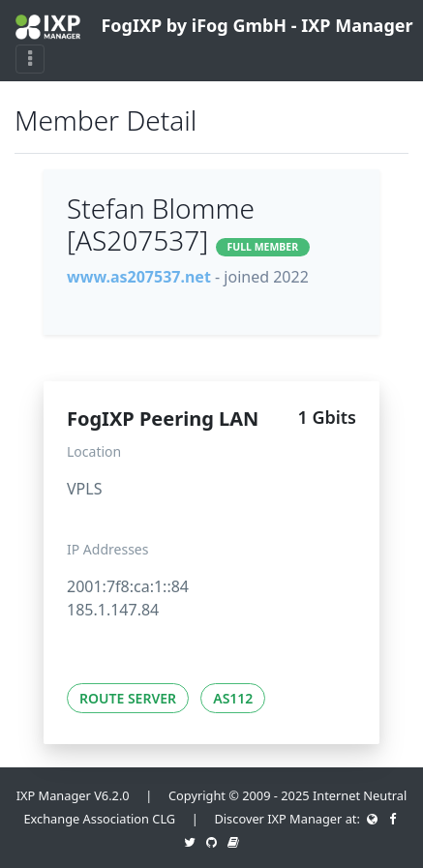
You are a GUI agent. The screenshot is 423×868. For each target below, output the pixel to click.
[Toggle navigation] (30, 59)
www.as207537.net (139, 277)
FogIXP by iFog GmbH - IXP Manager (204, 27)
